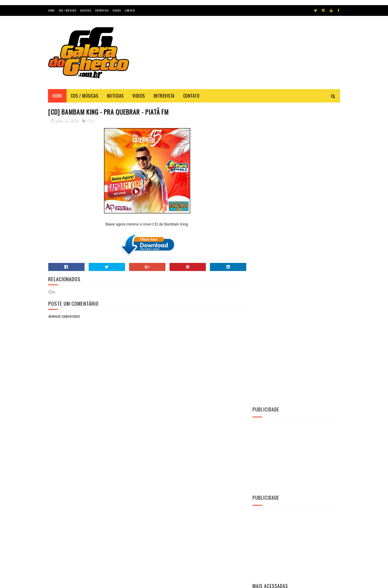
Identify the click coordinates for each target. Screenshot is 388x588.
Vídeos (262, 443)
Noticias (86, 10)
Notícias (263, 434)
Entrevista (102, 10)
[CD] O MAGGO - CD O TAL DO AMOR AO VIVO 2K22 (309, 354)
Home (51, 10)
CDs (91, 121)
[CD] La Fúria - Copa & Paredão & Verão (304, 329)
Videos (117, 10)
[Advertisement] (242, 58)
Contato (130, 10)
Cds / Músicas (68, 10)
